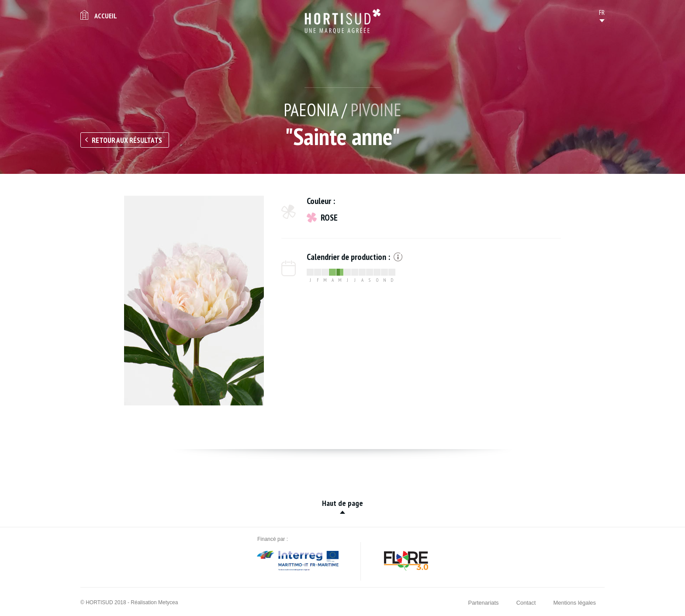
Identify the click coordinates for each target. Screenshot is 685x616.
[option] (194, 301)
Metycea (168, 602)
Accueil (106, 16)
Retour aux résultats (127, 140)
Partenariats (484, 603)
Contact (526, 603)
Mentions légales (574, 603)
